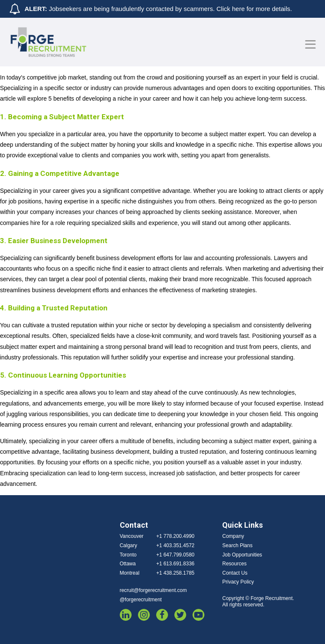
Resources (234, 564)
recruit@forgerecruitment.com (153, 590)
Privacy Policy (238, 582)
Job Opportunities (242, 555)
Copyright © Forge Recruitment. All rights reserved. (258, 602)
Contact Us (235, 573)
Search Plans (237, 545)
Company (233, 536)
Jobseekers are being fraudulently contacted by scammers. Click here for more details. (158, 9)
